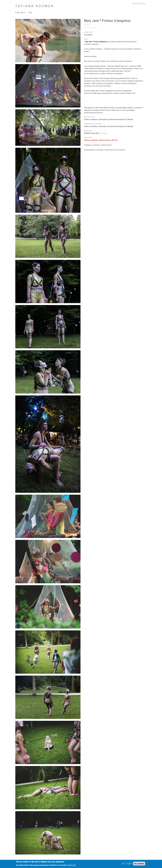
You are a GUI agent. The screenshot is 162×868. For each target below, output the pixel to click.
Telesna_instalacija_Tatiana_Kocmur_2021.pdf (101, 140)
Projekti (21, 13)
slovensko (142, 4)
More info (72, 865)
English (134, 4)
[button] (48, 40)
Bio (31, 13)
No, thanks (139, 864)
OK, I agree (127, 864)
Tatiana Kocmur (35, 6)
